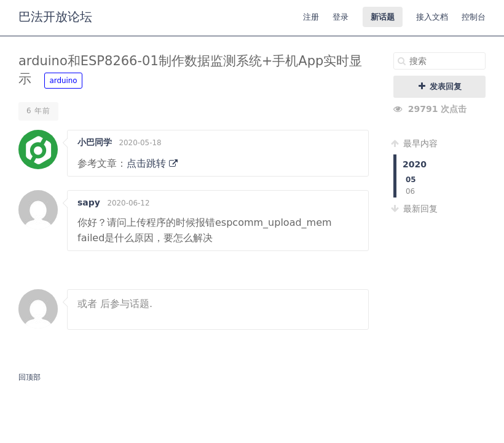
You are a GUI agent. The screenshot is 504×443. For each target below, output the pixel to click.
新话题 (383, 17)
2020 (415, 164)
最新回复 (415, 209)
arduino (63, 81)
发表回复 (440, 86)
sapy (89, 202)
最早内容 (415, 143)
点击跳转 (152, 163)
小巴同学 (95, 142)
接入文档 (432, 17)
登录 (341, 17)
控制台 (474, 17)
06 (410, 191)
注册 (311, 17)
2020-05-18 (140, 143)
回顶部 (30, 377)
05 (411, 180)
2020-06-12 (128, 203)
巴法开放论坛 (55, 17)
